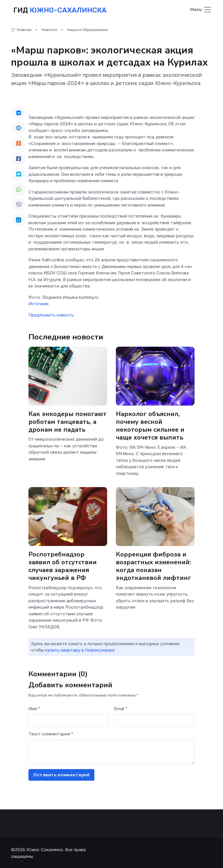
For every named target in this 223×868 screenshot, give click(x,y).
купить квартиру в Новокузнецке (80, 649)
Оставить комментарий (61, 774)
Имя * (34, 708)
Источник (39, 303)
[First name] (69, 719)
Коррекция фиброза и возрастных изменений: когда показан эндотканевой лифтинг (154, 565)
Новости (49, 29)
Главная (21, 29)
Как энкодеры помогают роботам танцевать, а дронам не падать (66, 425)
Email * (121, 708)
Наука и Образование (87, 29)
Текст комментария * (51, 733)
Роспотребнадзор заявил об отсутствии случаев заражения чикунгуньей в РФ (63, 565)
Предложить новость (51, 314)
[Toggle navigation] (201, 10)
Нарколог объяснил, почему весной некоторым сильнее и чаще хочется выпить (151, 425)
